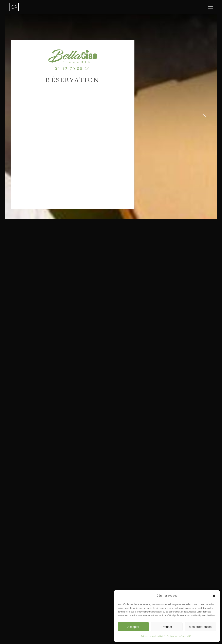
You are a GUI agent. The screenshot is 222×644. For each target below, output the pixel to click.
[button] (214, 596)
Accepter (133, 627)
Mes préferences (200, 627)
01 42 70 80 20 (72, 69)
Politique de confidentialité (153, 636)
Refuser (167, 627)
